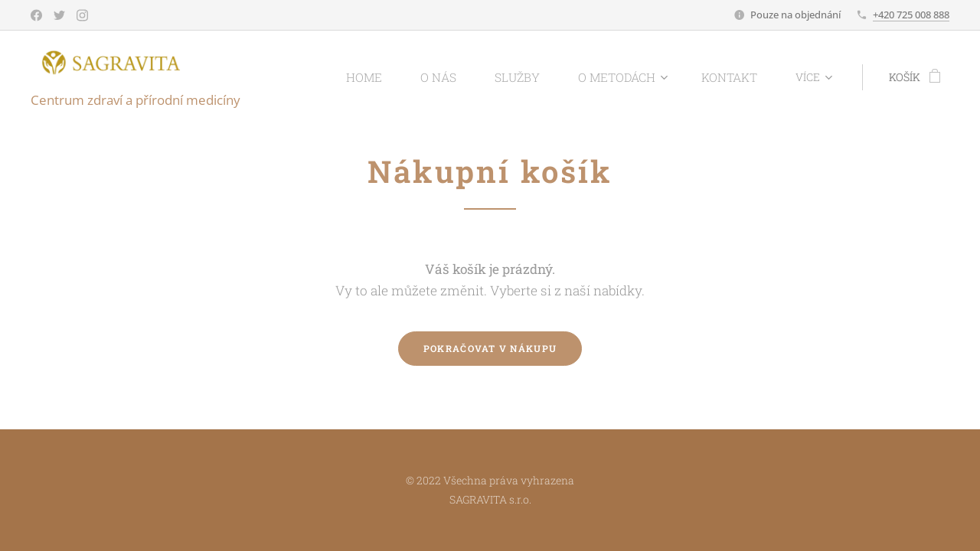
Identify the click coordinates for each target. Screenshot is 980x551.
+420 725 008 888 (911, 15)
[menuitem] (394, 77)
